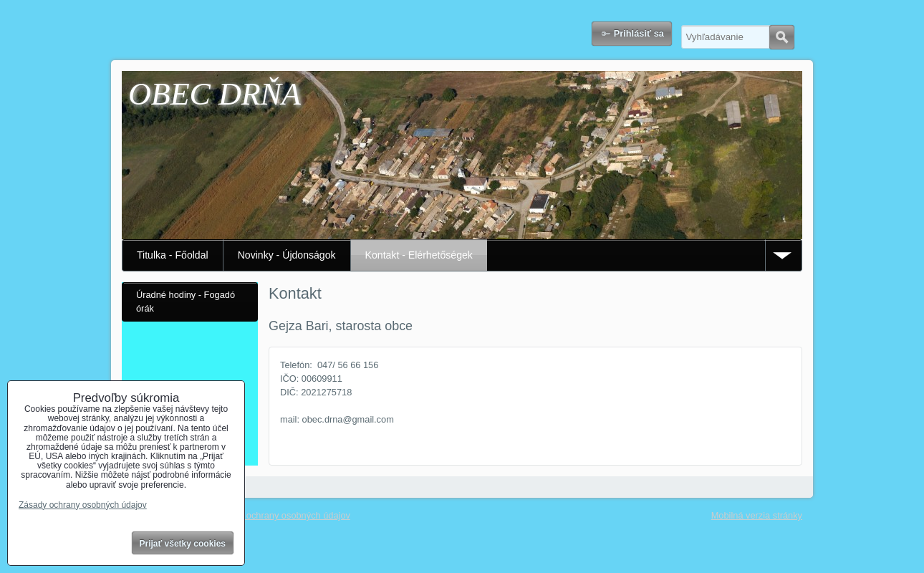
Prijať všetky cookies (183, 544)
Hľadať (782, 37)
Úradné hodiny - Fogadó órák (186, 302)
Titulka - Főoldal (173, 255)
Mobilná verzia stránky (757, 515)
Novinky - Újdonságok (287, 255)
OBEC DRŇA (215, 94)
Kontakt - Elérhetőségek (419, 255)
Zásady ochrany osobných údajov (282, 515)
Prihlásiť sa (639, 33)
